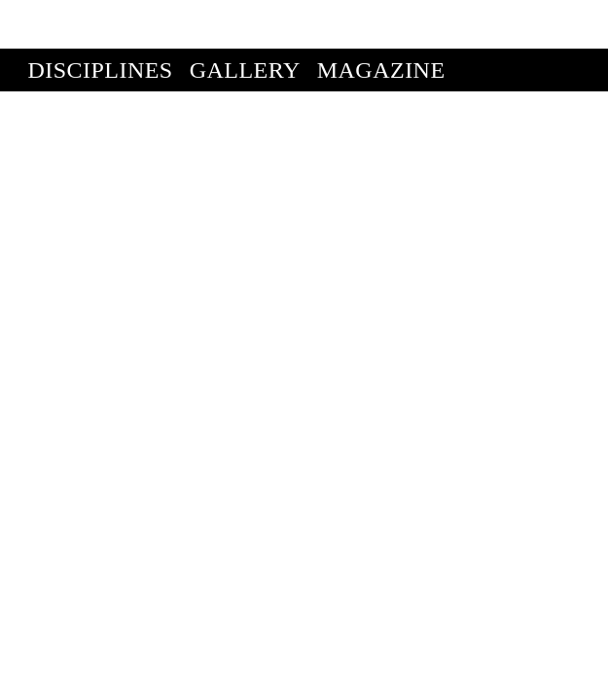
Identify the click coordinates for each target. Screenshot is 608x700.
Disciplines (100, 21)
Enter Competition (151, 64)
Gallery (245, 21)
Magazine (381, 21)
